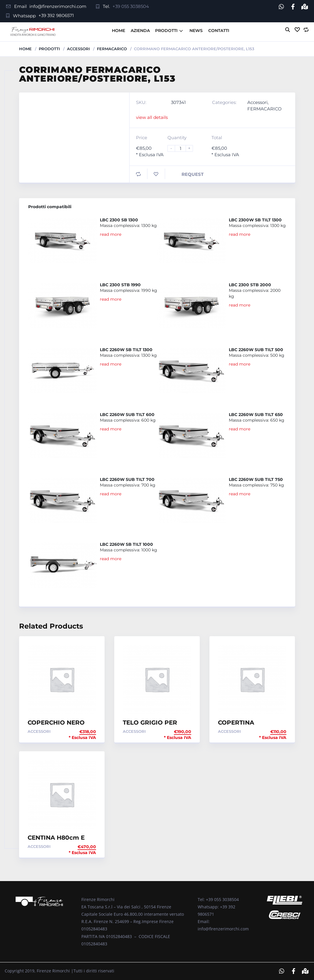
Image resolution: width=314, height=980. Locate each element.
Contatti (219, 31)
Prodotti (166, 31)
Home (119, 31)
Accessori (78, 49)
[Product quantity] (183, 148)
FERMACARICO (112, 49)
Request (193, 174)
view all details (152, 117)
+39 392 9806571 (56, 15)
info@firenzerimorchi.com (58, 6)
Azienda (140, 31)
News (196, 31)
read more (111, 234)
